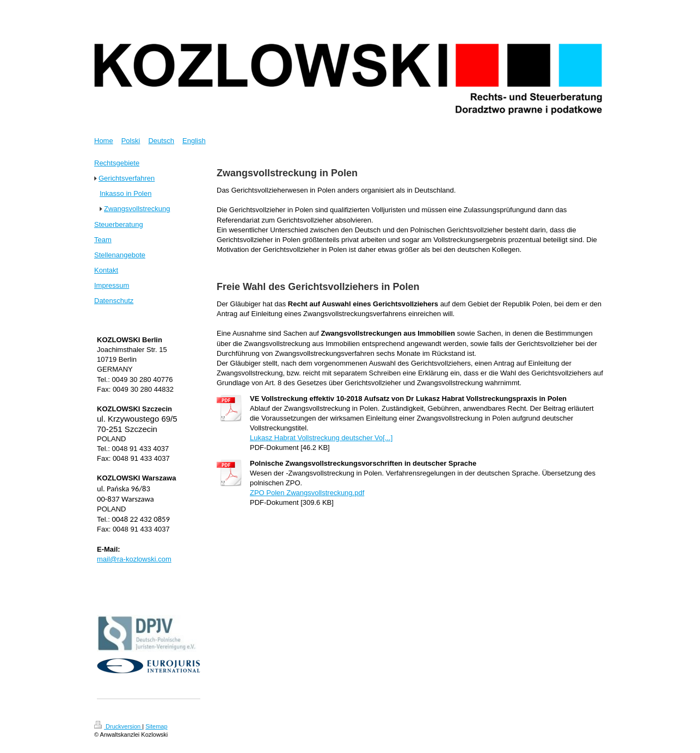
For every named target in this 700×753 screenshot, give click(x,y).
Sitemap (156, 726)
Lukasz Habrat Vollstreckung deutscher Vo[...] (321, 438)
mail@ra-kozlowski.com (134, 559)
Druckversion (118, 726)
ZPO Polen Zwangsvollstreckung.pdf (307, 493)
